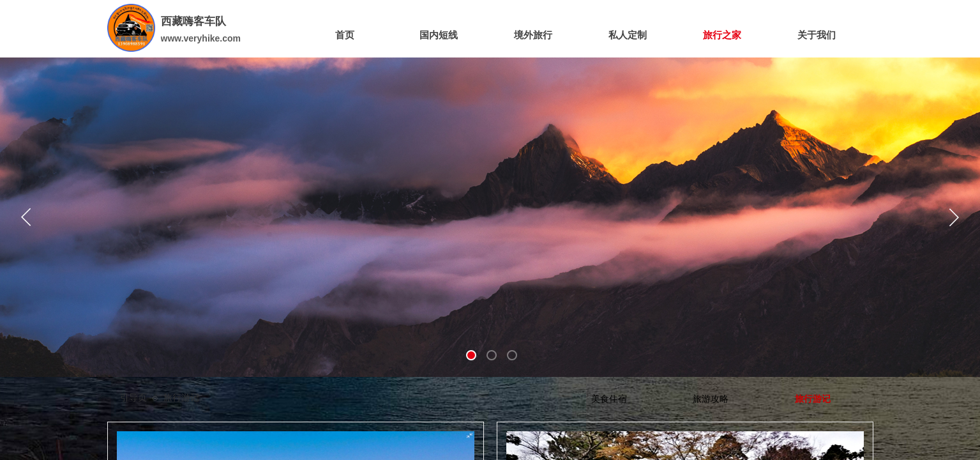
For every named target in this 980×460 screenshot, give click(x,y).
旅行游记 (181, 398)
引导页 (133, 398)
